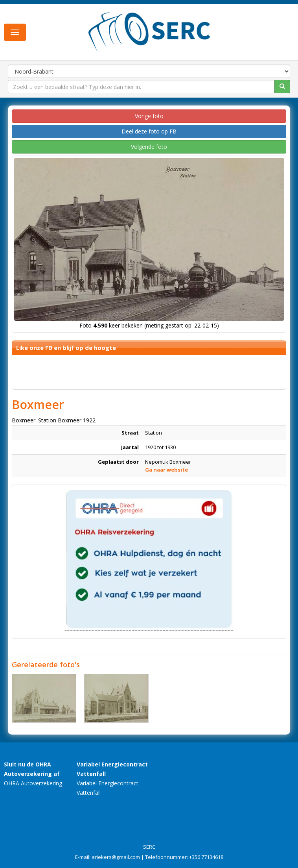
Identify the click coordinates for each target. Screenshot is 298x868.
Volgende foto (149, 147)
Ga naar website (166, 470)
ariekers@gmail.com (116, 857)
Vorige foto (149, 116)
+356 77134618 (206, 857)
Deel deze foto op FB (149, 131)
